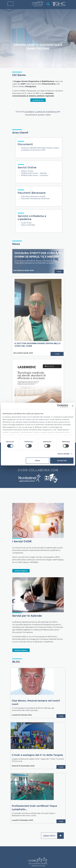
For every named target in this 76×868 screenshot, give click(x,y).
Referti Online (27, 171)
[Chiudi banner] (73, 406)
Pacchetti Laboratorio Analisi (33, 196)
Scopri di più (26, 223)
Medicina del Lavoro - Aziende (34, 173)
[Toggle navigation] (10, 4)
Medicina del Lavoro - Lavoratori (35, 175)
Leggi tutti (54, 836)
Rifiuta (38, 461)
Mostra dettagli (64, 454)
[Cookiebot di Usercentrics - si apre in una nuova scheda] (59, 406)
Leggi (59, 271)
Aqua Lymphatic (28, 225)
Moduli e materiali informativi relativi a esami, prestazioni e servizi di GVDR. (40, 149)
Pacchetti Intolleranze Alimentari (35, 199)
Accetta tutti (62, 461)
